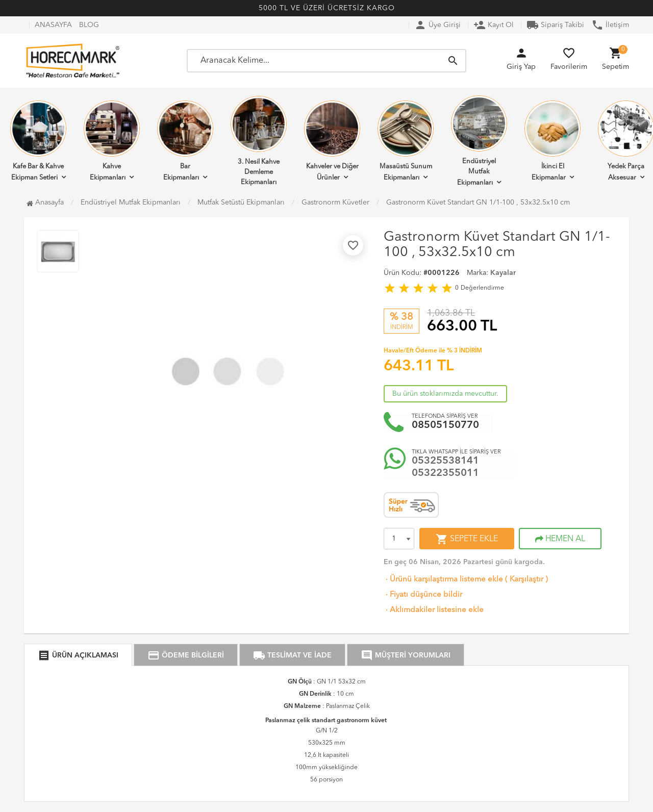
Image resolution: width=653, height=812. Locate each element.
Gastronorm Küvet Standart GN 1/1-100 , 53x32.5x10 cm (478, 202)
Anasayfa (45, 202)
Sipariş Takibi (555, 25)
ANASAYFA (53, 25)
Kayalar (503, 273)
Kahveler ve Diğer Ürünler (332, 141)
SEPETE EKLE (467, 539)
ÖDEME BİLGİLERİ (186, 655)
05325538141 (445, 461)
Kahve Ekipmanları (112, 141)
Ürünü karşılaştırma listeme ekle (443, 580)
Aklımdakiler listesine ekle (434, 610)
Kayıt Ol (494, 25)
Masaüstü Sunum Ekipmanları (406, 141)
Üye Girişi (437, 25)
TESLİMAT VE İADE (292, 655)
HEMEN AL (560, 539)
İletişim (610, 25)
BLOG (89, 25)
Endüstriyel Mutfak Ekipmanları (479, 141)
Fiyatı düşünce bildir (423, 595)
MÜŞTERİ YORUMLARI (406, 655)
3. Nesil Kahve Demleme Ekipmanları (259, 141)
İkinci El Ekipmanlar (552, 141)
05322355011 (445, 473)
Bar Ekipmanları (185, 141)
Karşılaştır (526, 580)
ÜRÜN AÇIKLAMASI (78, 655)
